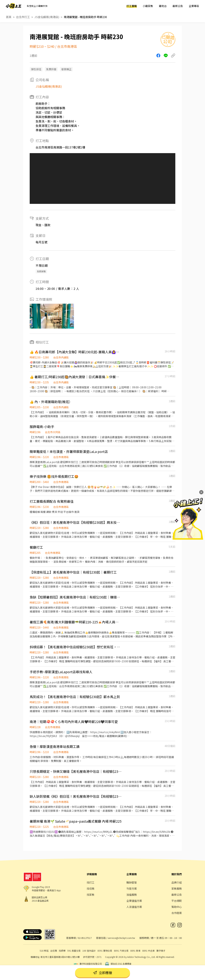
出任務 (54, 951)
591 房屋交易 (74, 951)
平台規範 (177, 901)
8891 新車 (135, 951)
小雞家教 (148, 6)
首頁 (9, 17)
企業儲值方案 (134, 901)
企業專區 (194, 6)
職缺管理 (132, 882)
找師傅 (62, 951)
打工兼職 (132, 6)
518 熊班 (44, 951)
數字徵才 (161, 951)
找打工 (91, 882)
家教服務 (177, 888)
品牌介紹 (177, 882)
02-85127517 (85, 938)
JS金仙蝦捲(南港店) (47, 17)
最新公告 (178, 6)
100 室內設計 (89, 951)
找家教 (91, 895)
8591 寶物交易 (105, 951)
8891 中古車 (148, 951)
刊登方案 (132, 888)
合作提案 (177, 913)
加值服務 (132, 895)
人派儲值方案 (134, 907)
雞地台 (163, 6)
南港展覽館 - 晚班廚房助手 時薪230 (85, 17)
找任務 (91, 888)
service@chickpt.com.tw (121, 938)
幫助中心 (177, 907)
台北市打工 (23, 17)
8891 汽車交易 (121, 951)
